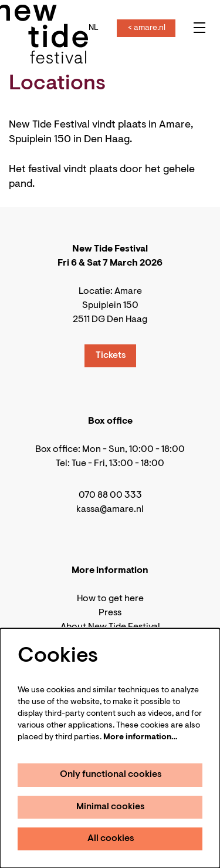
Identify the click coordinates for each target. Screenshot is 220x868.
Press (110, 613)
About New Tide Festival (110, 627)
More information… (140, 738)
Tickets (111, 356)
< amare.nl (147, 28)
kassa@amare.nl (110, 510)
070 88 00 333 (110, 495)
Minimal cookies (111, 807)
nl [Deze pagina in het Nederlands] (94, 28)
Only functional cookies (111, 775)
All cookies (111, 839)
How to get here (110, 599)
